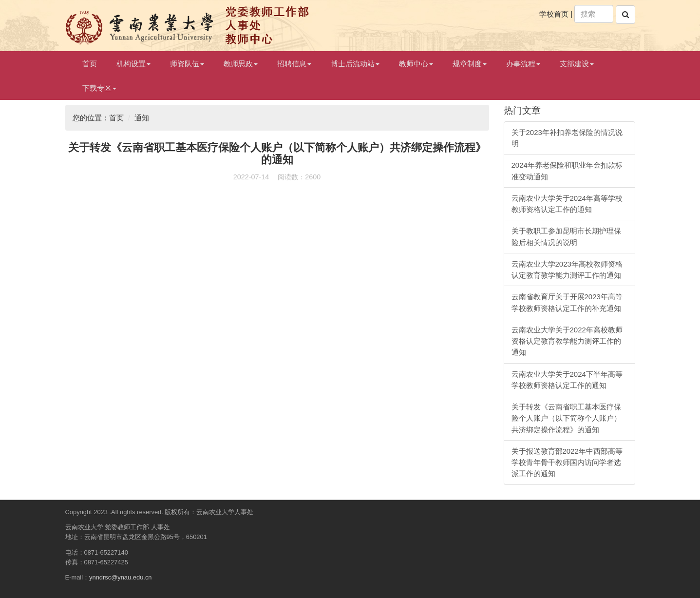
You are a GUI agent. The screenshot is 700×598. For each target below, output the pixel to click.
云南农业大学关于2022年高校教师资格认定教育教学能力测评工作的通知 (567, 341)
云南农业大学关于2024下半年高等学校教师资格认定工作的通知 (567, 380)
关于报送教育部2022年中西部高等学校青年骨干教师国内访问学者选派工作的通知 (567, 463)
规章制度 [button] (470, 64)
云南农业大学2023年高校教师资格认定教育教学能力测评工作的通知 (567, 270)
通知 (142, 118)
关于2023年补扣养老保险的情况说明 (567, 138)
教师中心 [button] (416, 64)
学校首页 (554, 14)
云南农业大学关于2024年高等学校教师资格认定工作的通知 (567, 204)
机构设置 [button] (133, 64)
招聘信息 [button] (294, 64)
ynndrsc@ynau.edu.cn (120, 577)
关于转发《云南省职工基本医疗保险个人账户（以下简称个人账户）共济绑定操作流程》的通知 (566, 418)
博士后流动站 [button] (355, 64)
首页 (90, 64)
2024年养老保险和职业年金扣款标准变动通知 (567, 171)
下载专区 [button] (99, 88)
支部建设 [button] (577, 64)
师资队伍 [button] (187, 64)
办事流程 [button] (523, 64)
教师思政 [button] (241, 64)
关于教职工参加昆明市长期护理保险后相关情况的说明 (566, 236)
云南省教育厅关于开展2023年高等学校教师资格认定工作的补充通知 (567, 302)
